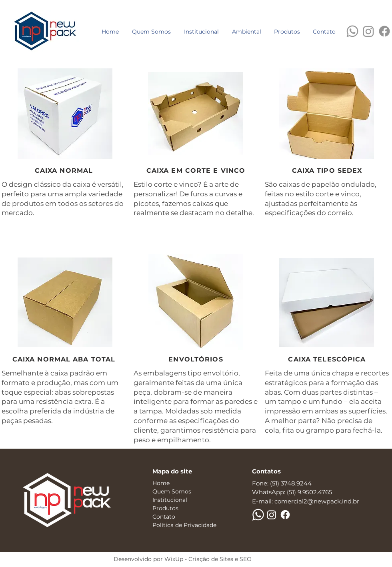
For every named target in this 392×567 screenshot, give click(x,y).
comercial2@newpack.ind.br (317, 501)
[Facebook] (384, 31)
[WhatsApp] (352, 31)
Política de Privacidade (184, 525)
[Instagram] (368, 31)
